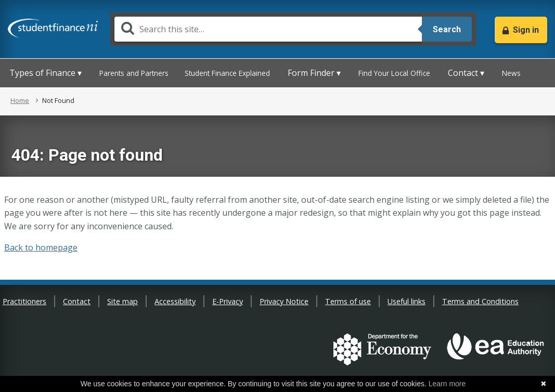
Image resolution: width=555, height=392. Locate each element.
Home (20, 100)
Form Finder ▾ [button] (314, 73)
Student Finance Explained (227, 73)
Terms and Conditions (480, 301)
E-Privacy (228, 301)
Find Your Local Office (394, 73)
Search (447, 29)
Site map (122, 301)
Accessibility (175, 301)
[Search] (268, 29)
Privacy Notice (284, 301)
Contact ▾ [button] (466, 73)
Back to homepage (41, 247)
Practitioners (24, 301)
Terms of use (348, 301)
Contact (77, 301)
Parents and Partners (134, 73)
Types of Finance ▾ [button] (46, 73)
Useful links (406, 301)
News (511, 73)
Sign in (526, 30)
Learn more (447, 384)
